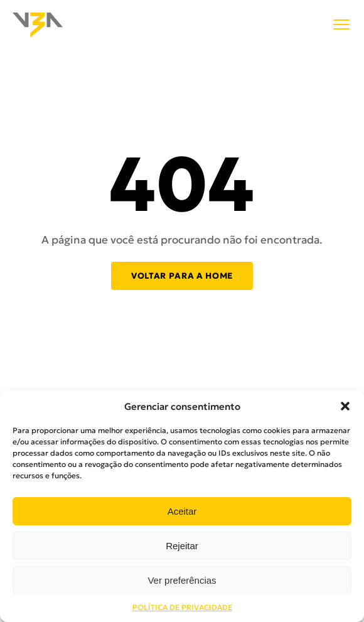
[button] (345, 406)
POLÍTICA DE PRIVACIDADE (182, 607)
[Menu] (341, 25)
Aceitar (182, 511)
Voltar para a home (182, 276)
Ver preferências (182, 580)
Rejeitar (182, 546)
